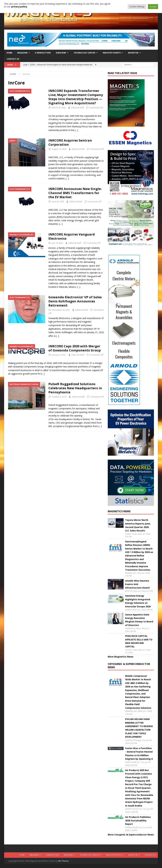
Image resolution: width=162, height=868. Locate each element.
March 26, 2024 (59, 108)
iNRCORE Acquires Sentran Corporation (70, 142)
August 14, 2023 (59, 149)
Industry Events (112, 53)
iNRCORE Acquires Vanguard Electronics (72, 236)
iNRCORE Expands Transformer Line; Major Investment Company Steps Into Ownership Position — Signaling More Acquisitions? (76, 97)
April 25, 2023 (58, 201)
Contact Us (13, 59)
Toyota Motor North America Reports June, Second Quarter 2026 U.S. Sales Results (138, 525)
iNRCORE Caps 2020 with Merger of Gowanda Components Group (75, 348)
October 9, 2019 (59, 397)
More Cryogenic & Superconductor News (131, 835)
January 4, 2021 (59, 355)
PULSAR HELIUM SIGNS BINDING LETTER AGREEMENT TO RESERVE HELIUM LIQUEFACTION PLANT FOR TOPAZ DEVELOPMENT (139, 728)
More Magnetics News (121, 657)
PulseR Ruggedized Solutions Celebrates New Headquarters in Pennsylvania (75, 388)
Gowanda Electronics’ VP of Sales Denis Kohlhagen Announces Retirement (75, 301)
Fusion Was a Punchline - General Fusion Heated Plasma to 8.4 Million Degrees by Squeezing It (139, 753)
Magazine (22, 53)
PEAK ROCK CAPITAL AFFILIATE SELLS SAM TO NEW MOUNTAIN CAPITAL (139, 641)
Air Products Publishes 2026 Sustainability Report (138, 821)
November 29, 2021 (61, 310)
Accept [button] (153, 6)
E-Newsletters (43, 53)
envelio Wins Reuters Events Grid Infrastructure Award (137, 584)
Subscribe (61, 53)
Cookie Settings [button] (137, 6)
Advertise (133, 53)
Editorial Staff (78, 108)
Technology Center (84, 53)
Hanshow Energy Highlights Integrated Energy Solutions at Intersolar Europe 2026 (138, 601)
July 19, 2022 (57, 243)
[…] (76, 130)
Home (9, 53)
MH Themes (64, 861)
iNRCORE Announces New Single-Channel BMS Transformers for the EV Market (75, 193)
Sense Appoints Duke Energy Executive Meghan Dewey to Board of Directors (139, 620)
